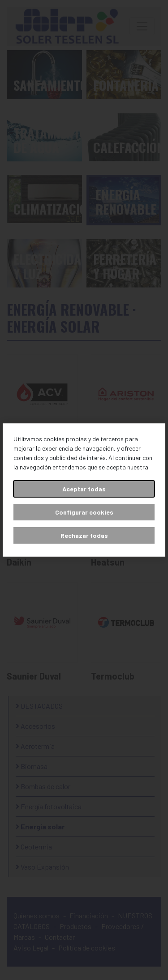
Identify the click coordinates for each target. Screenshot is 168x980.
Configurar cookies (84, 512)
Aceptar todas (84, 489)
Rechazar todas (84, 535)
